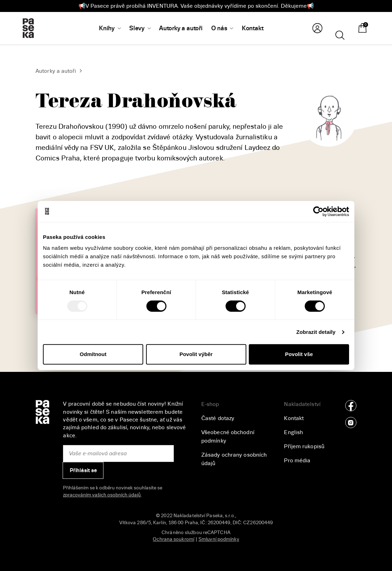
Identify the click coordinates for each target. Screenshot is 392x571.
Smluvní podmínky (219, 539)
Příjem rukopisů (304, 446)
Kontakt (294, 418)
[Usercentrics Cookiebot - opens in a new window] (318, 211)
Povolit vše (299, 354)
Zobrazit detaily (316, 332)
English (293, 432)
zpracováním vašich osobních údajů (102, 495)
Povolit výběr (196, 354)
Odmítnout (93, 354)
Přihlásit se (83, 470)
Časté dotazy (218, 418)
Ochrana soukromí (173, 539)
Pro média (297, 461)
